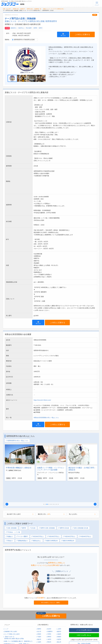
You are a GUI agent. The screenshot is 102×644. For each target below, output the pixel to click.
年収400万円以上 (53, 517)
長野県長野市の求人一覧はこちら (17, 441)
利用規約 (7, 630)
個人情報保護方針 (25, 627)
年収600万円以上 (85, 517)
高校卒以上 (21, 28)
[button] (7, 485)
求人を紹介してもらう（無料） (51, 583)
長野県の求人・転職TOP (19, 9)
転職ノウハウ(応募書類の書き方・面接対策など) (18, 622)
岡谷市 (49, 623)
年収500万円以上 (69, 517)
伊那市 (39, 615)
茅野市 (49, 617)
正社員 (7, 28)
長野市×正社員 (63, 509)
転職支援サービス (9, 624)
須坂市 (59, 615)
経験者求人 (14, 28)
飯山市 (59, 623)
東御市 (59, 617)
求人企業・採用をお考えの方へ (13, 640)
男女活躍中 (29, 28)
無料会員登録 (8, 635)
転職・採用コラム (25, 624)
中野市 (49, 615)
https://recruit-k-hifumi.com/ (42, 400)
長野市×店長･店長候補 (47, 509)
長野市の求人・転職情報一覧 (34, 9)
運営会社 (22, 630)
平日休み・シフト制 (13, 513)
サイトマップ (8, 632)
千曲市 (39, 617)
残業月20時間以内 (68, 521)
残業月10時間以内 (51, 521)
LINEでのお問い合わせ (84, 616)
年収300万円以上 (37, 517)
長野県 (35, 28)
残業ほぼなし (36, 521)
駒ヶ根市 (40, 625)
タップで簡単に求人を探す (12, 615)
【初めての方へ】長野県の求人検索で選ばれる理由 (14, 618)
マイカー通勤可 (22, 517)
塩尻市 (59, 620)
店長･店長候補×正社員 (80, 509)
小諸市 (39, 623)
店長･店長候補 (11, 509)
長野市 (41, 28)
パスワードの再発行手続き (12, 638)
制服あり (9, 517)
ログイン (22, 635)
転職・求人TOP (7, 9)
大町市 (49, 620)
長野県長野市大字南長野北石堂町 (24, 40)
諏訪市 (39, 620)
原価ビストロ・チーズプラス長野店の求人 (54, 9)
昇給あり (9, 521)
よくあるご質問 (9, 627)
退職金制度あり (22, 521)
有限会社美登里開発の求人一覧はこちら (46, 418)
